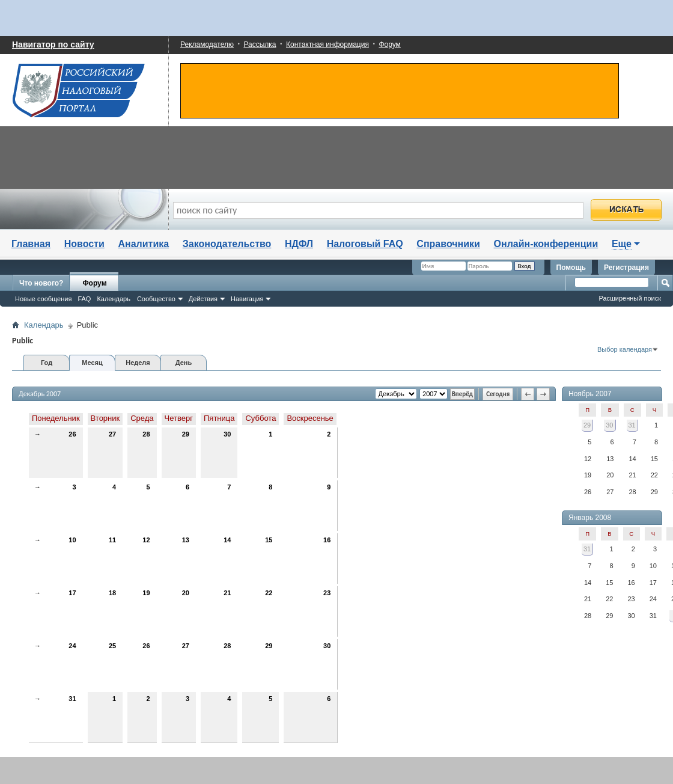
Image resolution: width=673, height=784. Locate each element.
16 (327, 540)
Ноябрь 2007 (590, 394)
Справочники (448, 244)
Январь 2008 (590, 518)
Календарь (114, 299)
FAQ (84, 299)
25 (112, 646)
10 (72, 540)
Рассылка (260, 44)
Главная (31, 244)
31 (72, 699)
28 (146, 434)
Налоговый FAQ (365, 244)
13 (186, 540)
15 (269, 540)
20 (186, 593)
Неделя (138, 363)
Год (47, 363)
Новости (84, 244)
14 (227, 540)
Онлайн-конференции (546, 244)
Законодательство (227, 244)
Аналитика (143, 244)
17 (72, 593)
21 (227, 593)
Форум (389, 44)
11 (112, 540)
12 (146, 540)
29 (186, 434)
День (184, 363)
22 (269, 593)
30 (227, 434)
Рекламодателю (207, 44)
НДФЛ (299, 244)
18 (112, 593)
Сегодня (498, 394)
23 (327, 593)
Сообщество (156, 299)
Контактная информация (327, 44)
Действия (203, 299)
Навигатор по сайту (53, 44)
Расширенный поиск (630, 298)
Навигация (247, 299)
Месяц (92, 363)
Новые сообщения (43, 299)
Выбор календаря (625, 349)
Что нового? (41, 283)
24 (72, 646)
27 (112, 434)
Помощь (571, 268)
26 (72, 434)
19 (146, 593)
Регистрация (626, 268)
